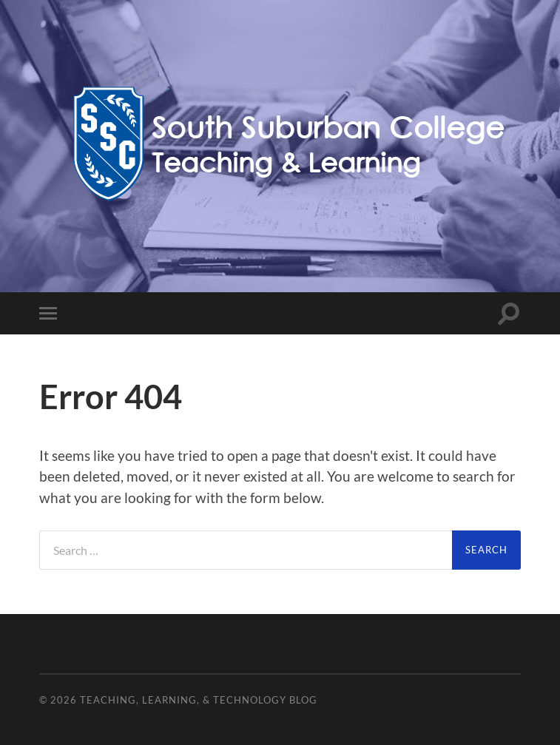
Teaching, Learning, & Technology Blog (199, 700)
